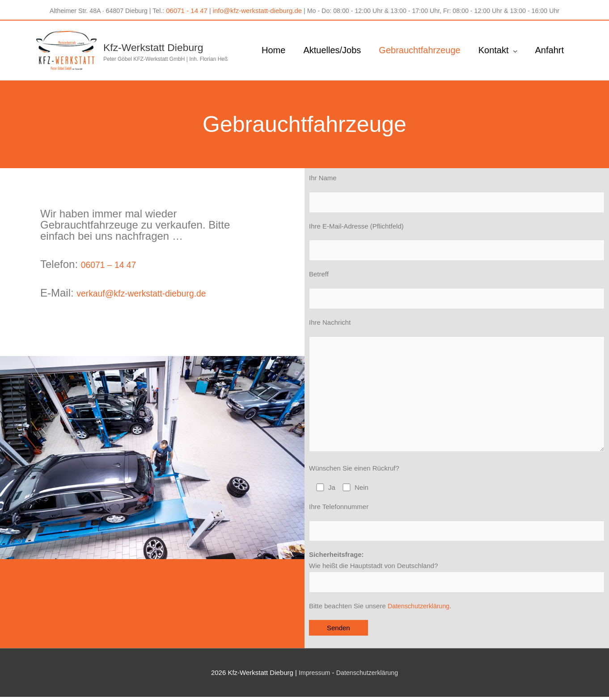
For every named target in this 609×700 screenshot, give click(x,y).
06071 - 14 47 (184, 9)
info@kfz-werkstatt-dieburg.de (253, 9)
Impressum (313, 676)
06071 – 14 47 (115, 255)
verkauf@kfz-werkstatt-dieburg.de (157, 283)
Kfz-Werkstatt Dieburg (173, 41)
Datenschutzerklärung (420, 609)
